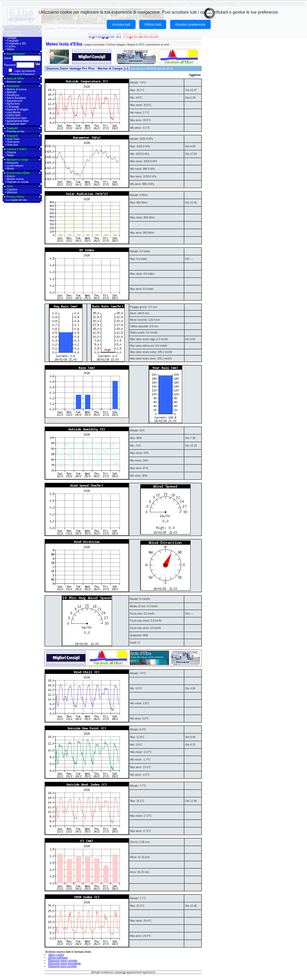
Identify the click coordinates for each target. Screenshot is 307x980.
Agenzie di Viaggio (18, 109)
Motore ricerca (15, 179)
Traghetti (12, 128)
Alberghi (12, 92)
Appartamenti (15, 101)
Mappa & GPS (136, 45)
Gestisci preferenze (190, 24)
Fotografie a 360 (16, 44)
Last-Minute (14, 112)
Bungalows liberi (16, 124)
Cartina (11, 46)
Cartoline (12, 190)
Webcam (12, 192)
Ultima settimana (58, 958)
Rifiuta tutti (153, 24)
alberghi (96, 972)
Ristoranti (12, 163)
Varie (10, 186)
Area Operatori (16, 54)
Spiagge (12, 38)
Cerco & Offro (15, 79)
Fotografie (13, 41)
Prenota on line (16, 131)
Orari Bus (12, 145)
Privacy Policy (15, 197)
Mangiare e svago (18, 160)
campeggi (120, 972)
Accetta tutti (121, 24)
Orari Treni (13, 139)
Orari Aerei (13, 142)
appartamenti (134, 972)
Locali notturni (15, 166)
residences (107, 972)
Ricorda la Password (23, 74)
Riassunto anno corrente (62, 966)
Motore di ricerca (16, 89)
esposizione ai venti (157, 45)
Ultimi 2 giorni (56, 955)
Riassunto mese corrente (63, 961)
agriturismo (149, 972)
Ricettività (13, 86)
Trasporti (12, 136)
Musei (10, 169)
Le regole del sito (17, 200)
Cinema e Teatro (17, 149)
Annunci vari (14, 82)
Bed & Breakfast (16, 98)
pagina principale (95, 45)
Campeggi (13, 107)
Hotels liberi (14, 115)
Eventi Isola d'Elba (18, 173)
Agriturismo (13, 104)
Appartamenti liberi (18, 121)
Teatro (10, 155)
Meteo (10, 49)
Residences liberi (17, 118)
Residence (13, 95)
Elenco (11, 176)
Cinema (11, 152)
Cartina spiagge (116, 45)
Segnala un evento (18, 182)
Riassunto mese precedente (65, 963)
